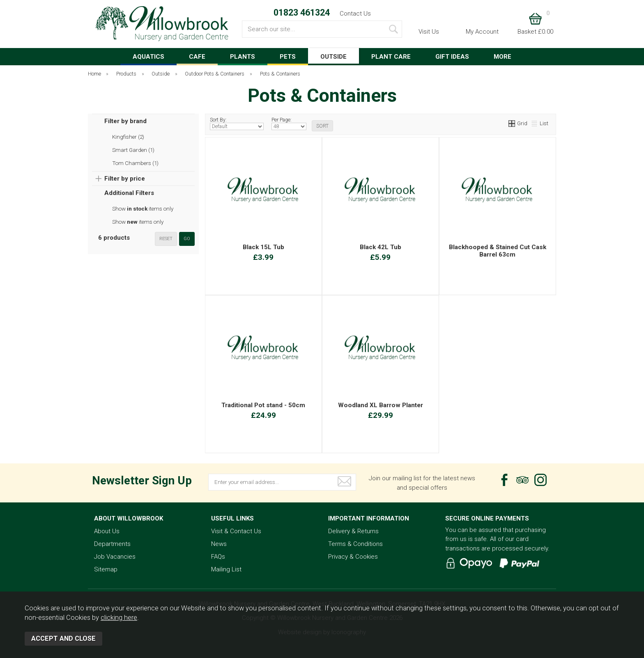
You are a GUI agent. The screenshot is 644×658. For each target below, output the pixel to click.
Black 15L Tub (263, 247)
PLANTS (243, 57)
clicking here (119, 618)
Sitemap (106, 569)
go (187, 239)
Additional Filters (129, 193)
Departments (112, 544)
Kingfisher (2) (128, 137)
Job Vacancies (115, 557)
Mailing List (226, 569)
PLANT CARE (391, 57)
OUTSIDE (333, 57)
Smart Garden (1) (133, 150)
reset (166, 239)
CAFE (197, 57)
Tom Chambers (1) (135, 163)
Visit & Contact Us (236, 531)
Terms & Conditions (355, 544)
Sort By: (237, 124)
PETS (288, 57)
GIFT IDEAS (452, 57)
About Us (107, 531)
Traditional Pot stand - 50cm (263, 405)
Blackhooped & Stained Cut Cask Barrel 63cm (498, 251)
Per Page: (289, 124)
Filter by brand (125, 121)
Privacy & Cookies (353, 557)
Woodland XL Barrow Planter (381, 405)
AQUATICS (148, 57)
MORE (503, 57)
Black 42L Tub (381, 247)
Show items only (143, 209)
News (219, 544)
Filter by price (125, 179)
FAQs (218, 557)
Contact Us (355, 14)
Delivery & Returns (353, 531)
